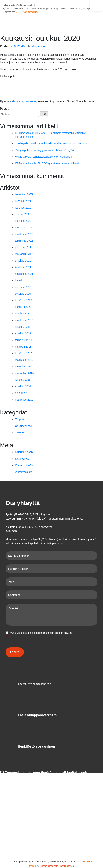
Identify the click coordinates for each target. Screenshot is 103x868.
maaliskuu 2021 (24, 274)
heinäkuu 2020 (24, 300)
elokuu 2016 (22, 393)
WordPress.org (24, 472)
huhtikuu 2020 (23, 307)
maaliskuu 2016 (24, 400)
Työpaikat (21, 419)
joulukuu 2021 (23, 247)
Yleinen (18, 109)
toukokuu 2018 (24, 340)
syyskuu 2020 (23, 294)
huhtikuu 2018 (23, 347)
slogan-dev (39, 46)
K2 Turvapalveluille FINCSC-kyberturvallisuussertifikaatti (47, 163)
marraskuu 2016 (24, 373)
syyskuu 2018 (23, 333)
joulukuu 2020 (23, 287)
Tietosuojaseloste (50, 866)
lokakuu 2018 (23, 327)
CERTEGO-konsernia (26, 12)
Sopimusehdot (67, 866)
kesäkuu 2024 (23, 201)
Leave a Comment (35, 109)
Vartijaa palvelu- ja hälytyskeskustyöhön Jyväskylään (45, 150)
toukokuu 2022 (24, 227)
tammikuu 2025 (24, 194)
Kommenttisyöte (24, 465)
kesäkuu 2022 (23, 221)
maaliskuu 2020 (24, 314)
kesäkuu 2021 (23, 267)
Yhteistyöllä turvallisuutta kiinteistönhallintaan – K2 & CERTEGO (52, 143)
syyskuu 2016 (23, 386)
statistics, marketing (24, 101)
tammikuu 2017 (24, 367)
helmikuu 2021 (23, 280)
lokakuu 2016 (23, 380)
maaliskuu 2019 (24, 320)
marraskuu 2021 (24, 254)
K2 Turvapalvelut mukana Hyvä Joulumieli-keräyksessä (43, 773)
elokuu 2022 (22, 214)
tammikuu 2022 (24, 241)
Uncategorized (23, 426)
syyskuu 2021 (23, 261)
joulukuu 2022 (23, 208)
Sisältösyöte (22, 459)
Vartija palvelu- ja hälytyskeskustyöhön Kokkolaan (43, 157)
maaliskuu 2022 (24, 234)
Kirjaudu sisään (24, 452)
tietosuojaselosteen (31, 633)
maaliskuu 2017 (24, 360)
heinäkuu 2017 (24, 353)
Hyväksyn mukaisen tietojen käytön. (52, 635)
